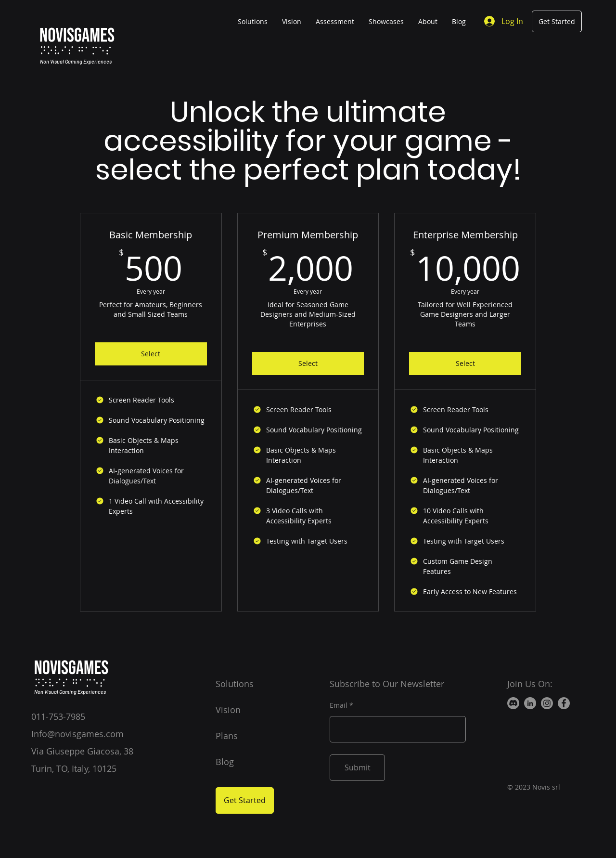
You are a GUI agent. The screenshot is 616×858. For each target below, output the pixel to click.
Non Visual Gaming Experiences (76, 61)
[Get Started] (557, 21)
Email (339, 705)
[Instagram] (547, 703)
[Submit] (357, 768)
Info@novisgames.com (77, 734)
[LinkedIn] (530, 703)
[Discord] (513, 703)
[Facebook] (564, 703)
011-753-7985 (58, 716)
